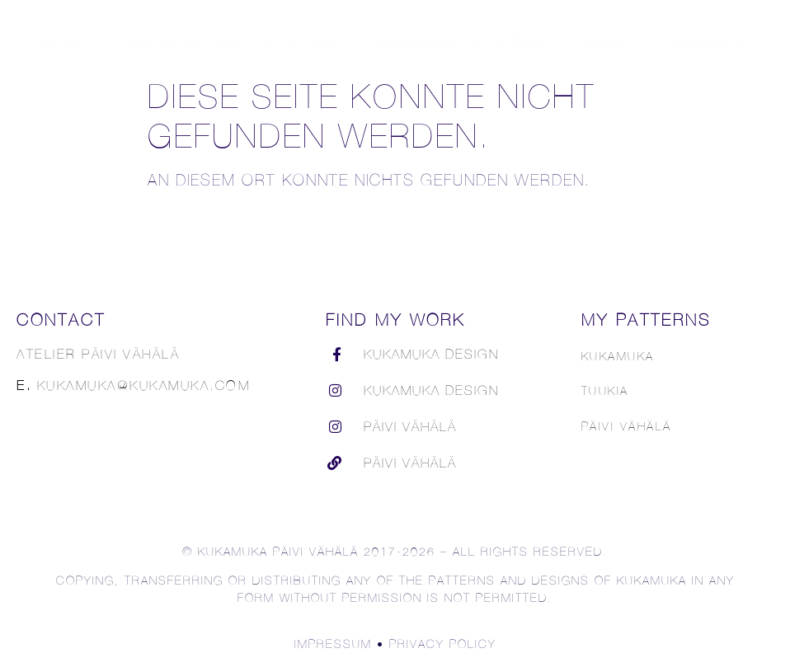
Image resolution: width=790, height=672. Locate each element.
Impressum (333, 644)
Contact (710, 45)
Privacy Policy (443, 644)
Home (64, 45)
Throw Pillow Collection (232, 45)
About (609, 45)
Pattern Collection (463, 45)
